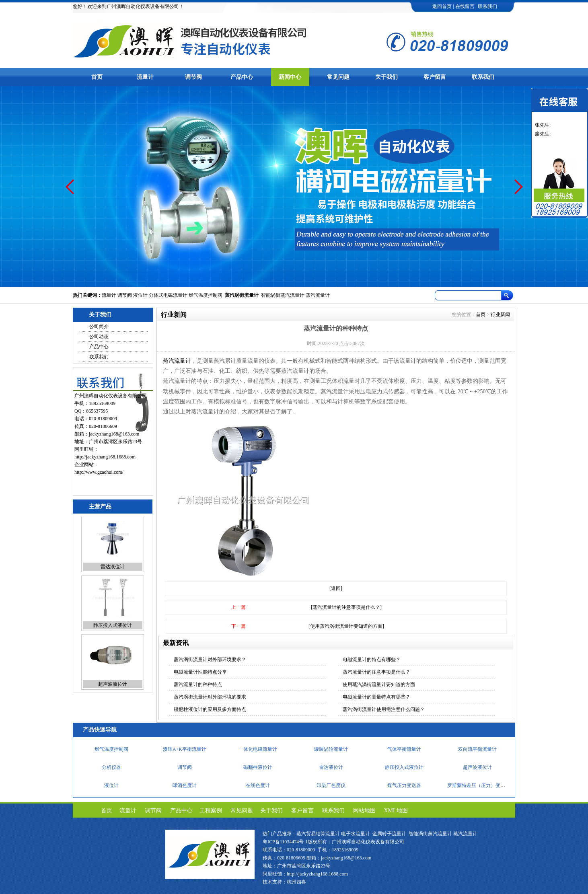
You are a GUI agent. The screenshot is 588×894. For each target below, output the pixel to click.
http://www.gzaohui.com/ (99, 472)
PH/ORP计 (111, 747)
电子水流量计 (356, 834)
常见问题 (338, 77)
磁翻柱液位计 (113, 556)
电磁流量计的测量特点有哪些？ (376, 697)
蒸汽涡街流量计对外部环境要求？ (210, 660)
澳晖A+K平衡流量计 (185, 765)
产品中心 (242, 77)
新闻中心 (290, 77)
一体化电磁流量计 (258, 765)
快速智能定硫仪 (185, 747)
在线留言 (465, 6)
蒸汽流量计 (318, 295)
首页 (97, 77)
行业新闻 (500, 314)
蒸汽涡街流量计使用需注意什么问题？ (384, 709)
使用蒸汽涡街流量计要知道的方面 (379, 684)
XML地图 (396, 811)
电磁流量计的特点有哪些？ (372, 660)
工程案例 (211, 811)
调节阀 (193, 77)
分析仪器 (111, 783)
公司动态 (99, 337)
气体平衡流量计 (404, 765)
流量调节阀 (404, 747)
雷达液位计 (113, 615)
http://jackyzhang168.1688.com (105, 457)
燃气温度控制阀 (206, 295)
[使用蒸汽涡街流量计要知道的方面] (346, 626)
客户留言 (435, 77)
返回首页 (442, 6)
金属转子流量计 (389, 834)
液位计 (140, 295)
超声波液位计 (477, 783)
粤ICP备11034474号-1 (285, 842)
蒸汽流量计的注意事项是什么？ (376, 672)
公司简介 (99, 327)
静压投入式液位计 (113, 674)
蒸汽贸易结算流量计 (318, 834)
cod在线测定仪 (477, 747)
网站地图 (364, 811)
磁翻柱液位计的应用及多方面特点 (210, 709)
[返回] (336, 588)
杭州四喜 (296, 882)
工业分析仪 (258, 747)
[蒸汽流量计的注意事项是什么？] (346, 607)
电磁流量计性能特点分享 (200, 672)
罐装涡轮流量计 (331, 765)
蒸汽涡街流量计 (242, 295)
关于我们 (387, 77)
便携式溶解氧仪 (331, 747)
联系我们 (487, 6)
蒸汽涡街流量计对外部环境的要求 (210, 697)
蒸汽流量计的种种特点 (198, 684)
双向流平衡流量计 (477, 765)
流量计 (145, 77)
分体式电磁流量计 (168, 295)
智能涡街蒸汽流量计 (283, 295)
